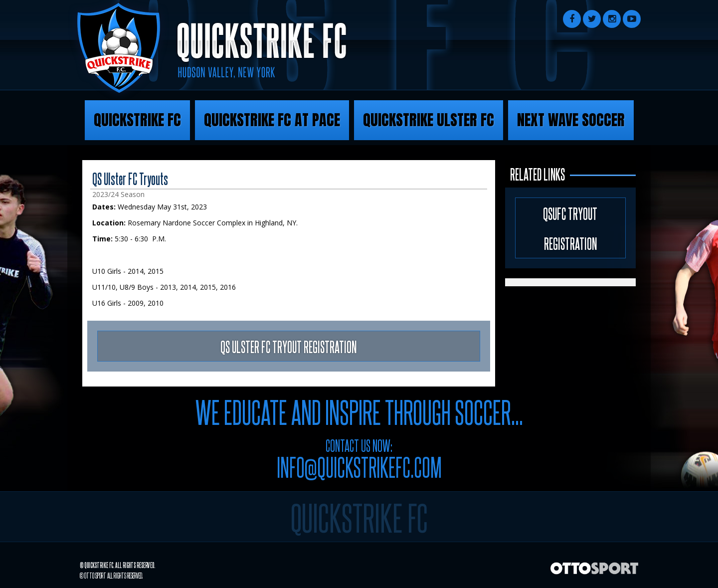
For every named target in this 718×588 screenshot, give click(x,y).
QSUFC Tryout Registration (570, 228)
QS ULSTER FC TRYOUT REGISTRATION (288, 346)
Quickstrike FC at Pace (272, 120)
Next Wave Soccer (571, 120)
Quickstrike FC (137, 120)
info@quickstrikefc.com (359, 466)
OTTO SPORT (95, 575)
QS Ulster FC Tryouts (130, 178)
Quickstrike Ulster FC (429, 120)
